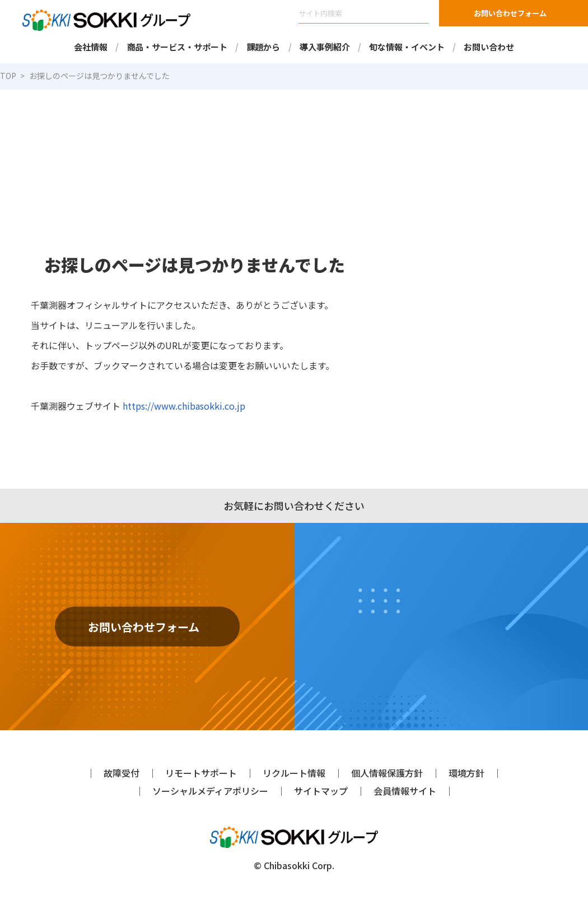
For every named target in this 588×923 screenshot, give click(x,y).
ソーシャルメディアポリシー (210, 790)
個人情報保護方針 (387, 773)
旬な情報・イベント (407, 47)
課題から (263, 47)
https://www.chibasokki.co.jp (178, 405)
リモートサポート (201, 773)
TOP (8, 76)
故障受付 (122, 773)
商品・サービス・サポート (177, 47)
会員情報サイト (405, 790)
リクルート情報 (294, 773)
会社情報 (91, 47)
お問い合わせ (489, 47)
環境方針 (466, 773)
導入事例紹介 (325, 47)
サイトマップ (321, 790)
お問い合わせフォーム (510, 13)
